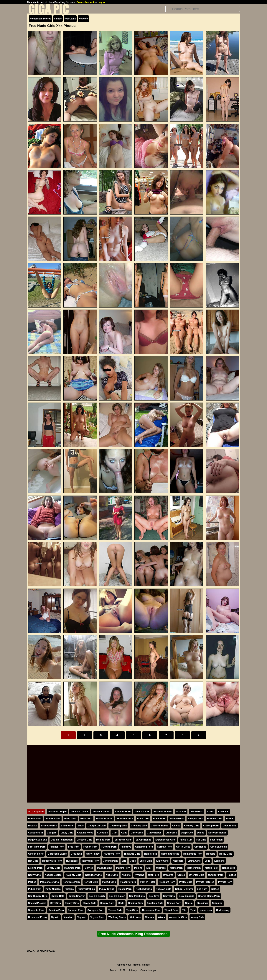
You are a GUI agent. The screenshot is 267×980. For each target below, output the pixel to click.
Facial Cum (186, 840)
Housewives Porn (52, 861)
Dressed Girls (84, 840)
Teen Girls (132, 910)
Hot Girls (33, 861)
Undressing (222, 910)
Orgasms (168, 875)
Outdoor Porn (216, 875)
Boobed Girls (215, 819)
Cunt (124, 833)
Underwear (206, 910)
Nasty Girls (34, 875)
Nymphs (139, 875)
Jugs (133, 861)
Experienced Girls (165, 840)
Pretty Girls (186, 882)
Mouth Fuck (211, 868)
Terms (113, 970)
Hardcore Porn (112, 854)
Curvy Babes (154, 833)
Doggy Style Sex (37, 840)
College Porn (36, 833)
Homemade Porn (193, 854)
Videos (58, 19)
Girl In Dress (183, 847)
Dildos (201, 833)
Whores (150, 917)
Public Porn (35, 889)
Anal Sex (181, 812)
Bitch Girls (143, 819)
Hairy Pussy (93, 854)
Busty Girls (67, 826)
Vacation (69, 917)
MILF (149, 868)
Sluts (121, 903)
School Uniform (184, 889)
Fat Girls (201, 840)
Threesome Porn (151, 910)
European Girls (123, 840)
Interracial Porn (90, 861)
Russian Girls (164, 889)
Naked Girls (229, 868)
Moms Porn (176, 868)
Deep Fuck (187, 833)
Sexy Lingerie (186, 896)
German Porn (165, 847)
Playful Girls (109, 882)
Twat (193, 910)
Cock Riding (230, 826)
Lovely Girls (53, 868)
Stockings (202, 903)
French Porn (90, 847)
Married (89, 868)
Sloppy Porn (107, 903)
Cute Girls (171, 833)
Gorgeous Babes (57, 854)
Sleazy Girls (89, 903)
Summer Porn (76, 910)
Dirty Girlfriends (217, 833)
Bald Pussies (53, 819)
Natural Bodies (53, 875)
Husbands (72, 861)
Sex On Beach (97, 896)
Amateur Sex (142, 812)
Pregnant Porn (167, 882)
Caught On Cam (97, 826)
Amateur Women (163, 812)
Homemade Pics (170, 854)
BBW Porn (86, 819)
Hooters (211, 854)
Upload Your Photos (129, 965)
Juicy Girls (146, 861)
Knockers (178, 861)
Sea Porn (202, 889)
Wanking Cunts (117, 917)
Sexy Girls (169, 896)
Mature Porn (123, 868)
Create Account (85, 2)
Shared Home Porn (209, 896)
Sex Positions (137, 896)
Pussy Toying (107, 889)
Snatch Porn (174, 903)
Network (83, 19)
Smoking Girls (155, 903)
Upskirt (55, 917)
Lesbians (219, 861)
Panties (232, 875)
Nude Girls (112, 875)
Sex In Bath (58, 896)
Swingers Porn (96, 910)
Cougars (52, 833)
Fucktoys (126, 847)
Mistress (161, 868)
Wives (161, 917)
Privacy (133, 970)
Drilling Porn (103, 840)
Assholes (223, 812)
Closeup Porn (211, 826)
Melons (138, 868)
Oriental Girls (196, 875)
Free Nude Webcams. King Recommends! (133, 934)
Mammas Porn (72, 868)
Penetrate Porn (71, 882)
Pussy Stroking (86, 889)
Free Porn (74, 847)
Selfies (215, 889)
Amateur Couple (57, 812)
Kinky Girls (162, 861)
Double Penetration (62, 840)
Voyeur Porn (97, 917)
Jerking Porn (111, 861)
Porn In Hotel (147, 882)
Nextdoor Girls (94, 875)
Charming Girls (118, 826)
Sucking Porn (56, 910)
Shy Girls (55, 903)
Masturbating (105, 868)
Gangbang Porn (144, 847)
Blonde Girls (177, 819)
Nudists (126, 875)
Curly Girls (137, 833)
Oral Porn (154, 875)
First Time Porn (37, 847)
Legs (207, 861)
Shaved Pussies (37, 903)
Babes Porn (35, 819)
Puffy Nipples (53, 889)
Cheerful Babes (160, 826)
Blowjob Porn (195, 819)
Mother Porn (194, 868)
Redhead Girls (144, 889)
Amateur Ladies (80, 812)
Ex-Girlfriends (143, 840)
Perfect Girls (91, 882)
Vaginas (82, 917)
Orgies (181, 875)
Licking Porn (35, 868)
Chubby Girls (192, 826)
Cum (114, 833)
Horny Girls (226, 854)
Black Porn (159, 819)
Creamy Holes (85, 833)
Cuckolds (103, 833)
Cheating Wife (139, 826)
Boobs (230, 819)
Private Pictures (205, 882)
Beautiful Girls (104, 819)
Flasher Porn (57, 847)
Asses (210, 812)
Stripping (217, 903)
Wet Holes (135, 917)
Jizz (124, 861)
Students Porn (36, 910)
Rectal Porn (125, 889)
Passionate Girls (50, 882)
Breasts (33, 826)
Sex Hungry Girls (38, 896)
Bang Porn (70, 819)
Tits (184, 910)
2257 (123, 970)
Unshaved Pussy (38, 917)
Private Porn (225, 882)
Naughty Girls (73, 875)
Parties (32, 882)
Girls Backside (219, 847)
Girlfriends (200, 847)
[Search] (203, 9)
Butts (81, 826)
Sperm (189, 903)
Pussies (69, 889)
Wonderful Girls (178, 917)
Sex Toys (154, 896)
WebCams (70, 19)
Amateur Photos (102, 812)
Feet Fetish (216, 840)
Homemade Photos (40, 19)
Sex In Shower (77, 896)
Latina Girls (194, 861)
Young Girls (197, 917)
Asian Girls (197, 812)
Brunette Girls (49, 826)
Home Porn (151, 854)
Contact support (149, 970)
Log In (101, 2)
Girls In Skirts (36, 854)
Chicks (176, 826)
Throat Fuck (171, 910)
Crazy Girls (67, 833)
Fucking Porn (109, 847)
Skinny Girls (72, 903)
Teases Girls (115, 910)
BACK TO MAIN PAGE (41, 951)
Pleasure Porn (128, 882)
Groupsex (76, 854)
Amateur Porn (123, 812)
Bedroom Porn (125, 819)
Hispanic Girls (132, 854)
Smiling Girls (136, 903)
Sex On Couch (117, 896)
